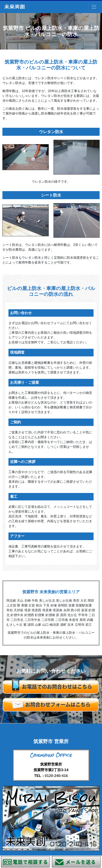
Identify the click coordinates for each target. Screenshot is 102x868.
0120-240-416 (56, 776)
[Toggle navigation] (94, 7)
